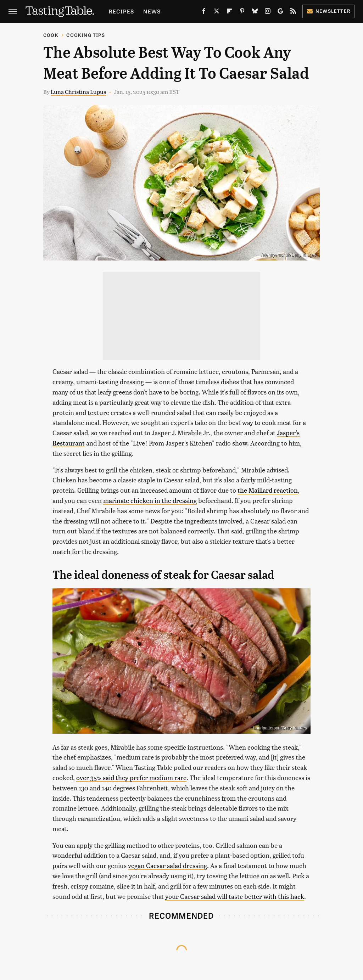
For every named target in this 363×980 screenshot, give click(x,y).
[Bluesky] (255, 12)
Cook (51, 35)
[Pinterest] (242, 12)
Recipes (121, 11)
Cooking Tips (85, 35)
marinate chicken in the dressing (150, 500)
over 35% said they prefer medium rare (131, 777)
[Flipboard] (229, 12)
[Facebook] (204, 12)
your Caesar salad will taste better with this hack (235, 896)
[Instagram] (268, 12)
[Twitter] (217, 12)
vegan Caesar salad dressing (167, 865)
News (152, 11)
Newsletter (328, 11)
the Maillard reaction (268, 490)
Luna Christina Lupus (78, 92)
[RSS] (293, 12)
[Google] (280, 12)
